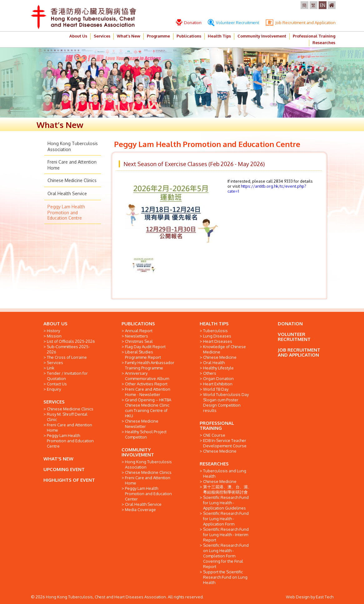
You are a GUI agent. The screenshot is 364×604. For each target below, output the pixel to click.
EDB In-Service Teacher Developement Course (225, 443)
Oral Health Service (67, 193)
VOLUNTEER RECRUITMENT (294, 337)
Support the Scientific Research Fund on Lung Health (225, 577)
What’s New (129, 36)
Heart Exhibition (218, 384)
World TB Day (216, 389)
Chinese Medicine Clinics (72, 180)
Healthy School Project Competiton (146, 434)
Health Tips (219, 36)
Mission (54, 336)
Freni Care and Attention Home (70, 427)
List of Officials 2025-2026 (71, 341)
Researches (324, 43)
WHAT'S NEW (58, 459)
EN (323, 5)
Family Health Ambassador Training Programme (150, 365)
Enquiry (54, 389)
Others (210, 373)
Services (102, 36)
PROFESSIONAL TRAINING (217, 426)
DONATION (290, 324)
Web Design (298, 597)
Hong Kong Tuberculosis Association (148, 464)
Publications (189, 36)
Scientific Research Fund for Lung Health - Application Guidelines (226, 503)
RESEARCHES (214, 464)
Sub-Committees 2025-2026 (68, 349)
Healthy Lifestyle (218, 368)
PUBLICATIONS (138, 324)
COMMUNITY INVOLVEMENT (138, 452)
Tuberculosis (215, 331)
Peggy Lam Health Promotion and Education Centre (66, 212)
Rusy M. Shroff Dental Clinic (67, 417)
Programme (158, 36)
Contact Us (57, 384)
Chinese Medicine (220, 357)
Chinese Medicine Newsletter (142, 424)
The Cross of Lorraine (67, 357)
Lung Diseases (217, 336)
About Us (78, 36)
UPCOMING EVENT (64, 469)
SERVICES (54, 402)
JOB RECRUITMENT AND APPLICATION (299, 352)
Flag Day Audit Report (145, 347)
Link (51, 368)
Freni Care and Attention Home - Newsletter (148, 392)
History (53, 331)
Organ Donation (218, 378)
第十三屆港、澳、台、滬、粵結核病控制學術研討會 (227, 489)
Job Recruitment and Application (300, 23)
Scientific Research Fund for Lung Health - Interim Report (226, 535)
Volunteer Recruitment (233, 23)
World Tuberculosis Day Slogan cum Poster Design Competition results (226, 402)
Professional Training (314, 36)
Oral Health (214, 363)
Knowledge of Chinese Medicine (224, 349)
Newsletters (137, 336)
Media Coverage (140, 510)
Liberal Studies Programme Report (143, 355)
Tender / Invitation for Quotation (67, 376)
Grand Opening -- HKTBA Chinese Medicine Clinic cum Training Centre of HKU (148, 408)
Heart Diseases (218, 341)
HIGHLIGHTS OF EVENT (69, 480)
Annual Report (139, 331)
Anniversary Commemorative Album (147, 376)
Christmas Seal (139, 341)
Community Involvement (262, 36)
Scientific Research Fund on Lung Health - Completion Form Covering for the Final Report (226, 556)
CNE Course (214, 435)
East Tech (325, 597)
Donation (189, 23)
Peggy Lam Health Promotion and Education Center (148, 494)
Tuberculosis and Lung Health (225, 473)
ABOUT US (55, 324)
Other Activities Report (146, 384)
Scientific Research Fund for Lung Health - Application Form (226, 519)
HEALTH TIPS (214, 324)
